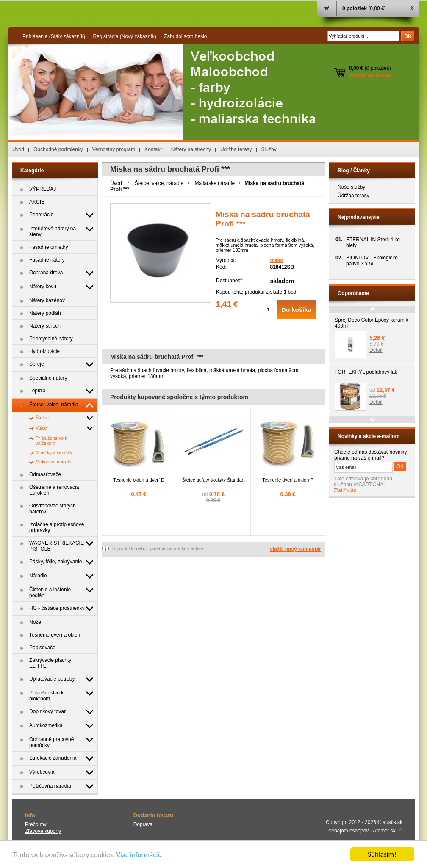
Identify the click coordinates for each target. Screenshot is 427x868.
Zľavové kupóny (43, 831)
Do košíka (296, 310)
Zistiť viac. (346, 490)
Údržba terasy (236, 149)
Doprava (143, 824)
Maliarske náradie (215, 183)
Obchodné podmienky (58, 149)
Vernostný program (114, 149)
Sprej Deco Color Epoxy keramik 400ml (371, 323)
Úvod (18, 149)
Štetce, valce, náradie (159, 183)
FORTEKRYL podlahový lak (366, 372)
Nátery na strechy (191, 149)
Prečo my (36, 824)
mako (276, 260)
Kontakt (153, 149)
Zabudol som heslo (185, 36)
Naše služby (351, 187)
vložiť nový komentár (295, 549)
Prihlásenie (54, 36)
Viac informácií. (139, 855)
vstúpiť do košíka (370, 76)
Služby (269, 149)
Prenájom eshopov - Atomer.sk (364, 831)
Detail (376, 350)
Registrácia (124, 36)
